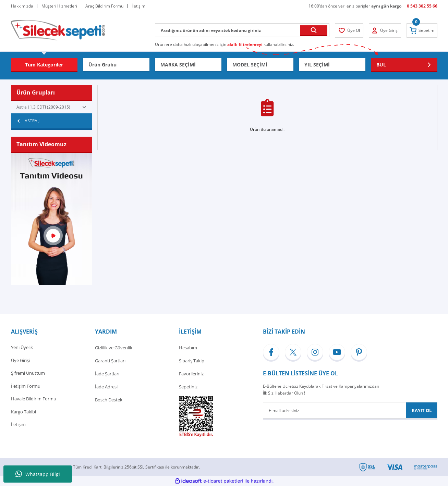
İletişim (18, 426)
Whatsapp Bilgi (38, 474)
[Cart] (422, 30)
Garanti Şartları (110, 361)
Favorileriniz (191, 374)
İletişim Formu (26, 387)
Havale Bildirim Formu (34, 400)
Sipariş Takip (192, 361)
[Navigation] (44, 65)
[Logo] (58, 30)
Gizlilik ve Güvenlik (114, 348)
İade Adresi (106, 387)
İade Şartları (107, 374)
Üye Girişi (20, 361)
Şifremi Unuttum (28, 374)
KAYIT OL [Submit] (422, 410)
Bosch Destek (109, 400)
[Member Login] (349, 30)
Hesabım (188, 348)
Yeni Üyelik (22, 348)
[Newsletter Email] (350, 410)
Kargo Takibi (23, 413)
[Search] (242, 30)
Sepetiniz (188, 387)
